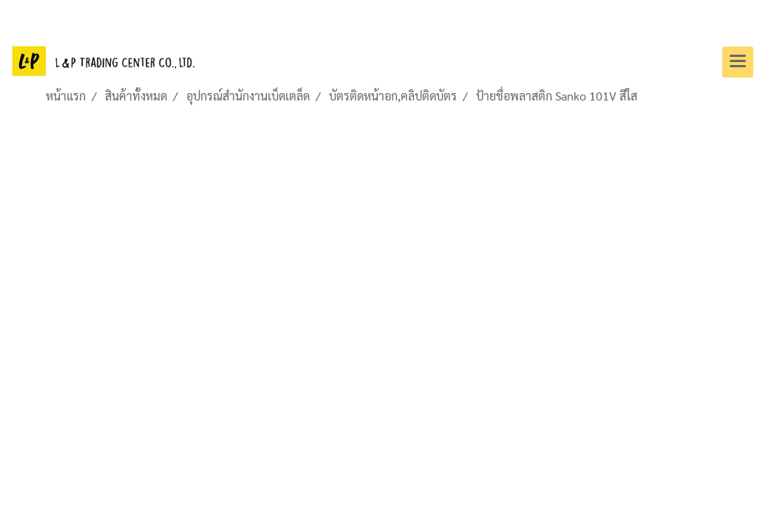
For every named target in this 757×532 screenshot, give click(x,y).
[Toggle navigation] (738, 62)
